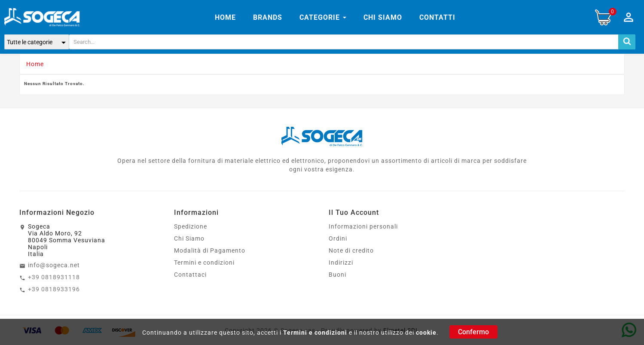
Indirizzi (341, 263)
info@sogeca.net (54, 265)
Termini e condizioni (315, 333)
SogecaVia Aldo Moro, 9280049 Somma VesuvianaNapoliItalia (67, 240)
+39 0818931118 (54, 277)
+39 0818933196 (54, 289)
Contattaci (190, 275)
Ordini (338, 238)
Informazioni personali (363, 226)
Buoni (337, 275)
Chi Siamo (189, 238)
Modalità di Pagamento (210, 250)
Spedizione (191, 226)
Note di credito (351, 250)
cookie (426, 333)
